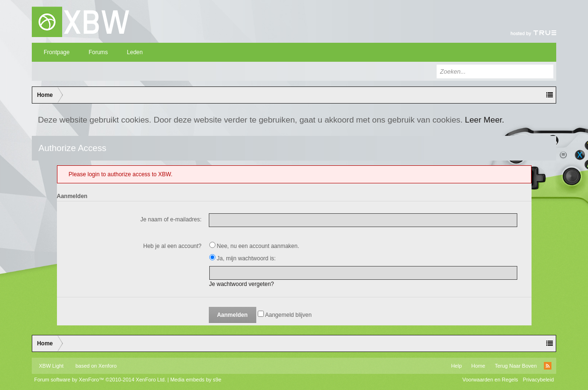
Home (478, 366)
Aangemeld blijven (285, 315)
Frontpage (57, 52)
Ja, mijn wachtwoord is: (243, 258)
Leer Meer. (485, 120)
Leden (135, 52)
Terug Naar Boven (516, 366)
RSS (548, 366)
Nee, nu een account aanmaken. (254, 246)
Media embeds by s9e (196, 380)
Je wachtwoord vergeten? (242, 284)
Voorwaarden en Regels (490, 380)
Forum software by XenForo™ (100, 380)
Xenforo (107, 366)
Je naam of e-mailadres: (171, 219)
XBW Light (51, 366)
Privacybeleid (538, 380)
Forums (98, 52)
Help (456, 366)
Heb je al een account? (173, 246)
